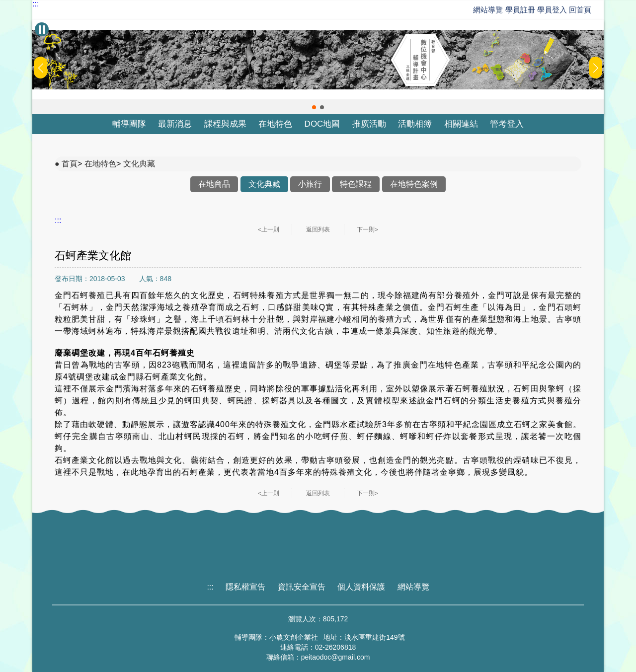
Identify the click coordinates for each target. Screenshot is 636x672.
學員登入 (552, 10)
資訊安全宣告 (302, 587)
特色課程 (356, 184)
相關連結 (461, 124)
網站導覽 (488, 10)
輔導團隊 (129, 124)
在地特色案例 (414, 184)
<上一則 (269, 229)
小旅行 (310, 184)
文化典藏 (139, 164)
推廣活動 (369, 124)
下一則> (367, 229)
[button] (314, 107)
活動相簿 (415, 124)
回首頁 (580, 10)
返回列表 (318, 229)
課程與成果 (225, 124)
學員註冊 (520, 10)
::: (36, 4)
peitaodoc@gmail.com (336, 657)
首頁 (70, 164)
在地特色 (275, 124)
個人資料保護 (361, 587)
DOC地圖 (322, 124)
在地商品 (214, 184)
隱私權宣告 (245, 587)
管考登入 (507, 124)
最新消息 (175, 124)
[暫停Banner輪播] (42, 29)
